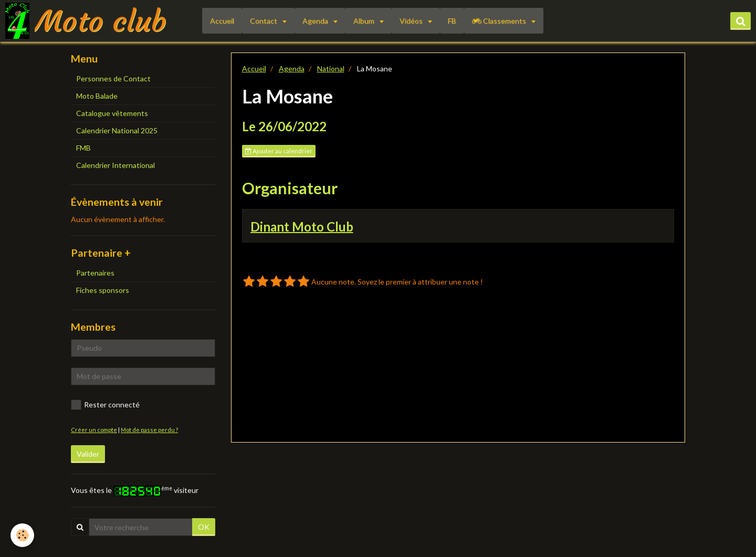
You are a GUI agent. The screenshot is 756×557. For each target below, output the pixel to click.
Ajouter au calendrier (279, 151)
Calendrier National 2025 (117, 130)
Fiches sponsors (103, 290)
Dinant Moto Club (302, 226)
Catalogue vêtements (112, 113)
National (331, 69)
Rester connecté (105, 405)
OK (204, 527)
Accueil (222, 21)
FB (452, 21)
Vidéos (412, 21)
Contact (264, 21)
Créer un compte (94, 430)
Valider (88, 454)
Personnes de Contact (113, 78)
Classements (500, 21)
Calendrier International (115, 165)
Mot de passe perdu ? (149, 430)
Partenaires (95, 273)
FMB (83, 148)
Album (365, 21)
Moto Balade (97, 96)
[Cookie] (22, 535)
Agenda (316, 21)
